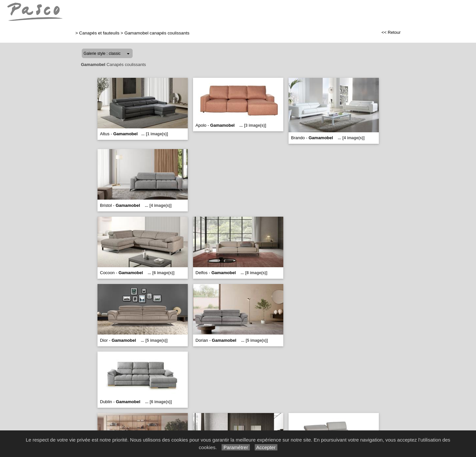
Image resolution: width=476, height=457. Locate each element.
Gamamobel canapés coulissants (157, 33)
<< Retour (391, 32)
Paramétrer (236, 447)
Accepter (266, 447)
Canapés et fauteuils (99, 33)
